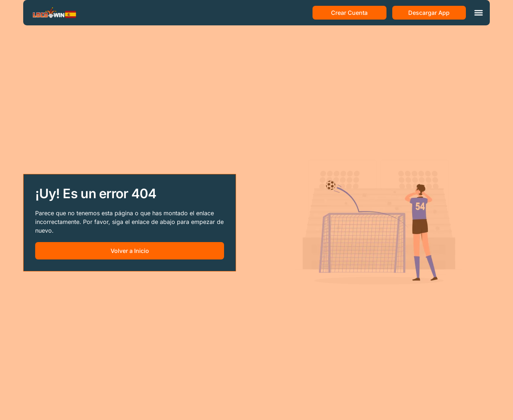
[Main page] (54, 13)
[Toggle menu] (479, 13)
